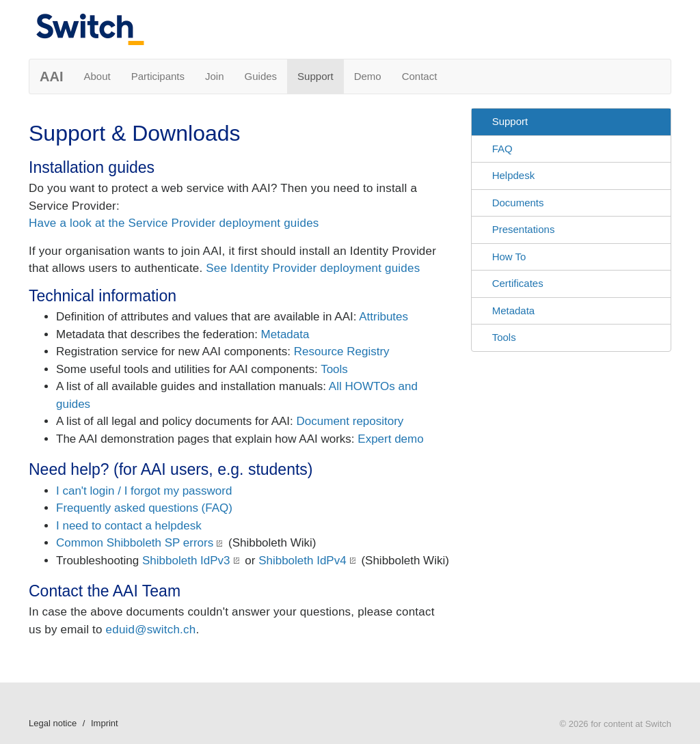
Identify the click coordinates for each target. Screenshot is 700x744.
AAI (51, 77)
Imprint (105, 723)
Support (315, 76)
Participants (158, 76)
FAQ (502, 149)
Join (215, 76)
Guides (261, 76)
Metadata (285, 334)
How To (509, 257)
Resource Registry (342, 352)
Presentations (524, 229)
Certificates (518, 283)
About (97, 76)
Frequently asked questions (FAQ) (144, 508)
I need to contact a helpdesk (129, 526)
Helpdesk (514, 175)
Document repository (350, 421)
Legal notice (53, 723)
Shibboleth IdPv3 (186, 561)
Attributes (383, 317)
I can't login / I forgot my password (144, 491)
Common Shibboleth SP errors (135, 543)
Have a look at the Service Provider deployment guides (174, 223)
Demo (368, 76)
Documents (518, 203)
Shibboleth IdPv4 (302, 561)
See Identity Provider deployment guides (313, 268)
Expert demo (390, 439)
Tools (334, 369)
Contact (420, 76)
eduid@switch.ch (151, 630)
